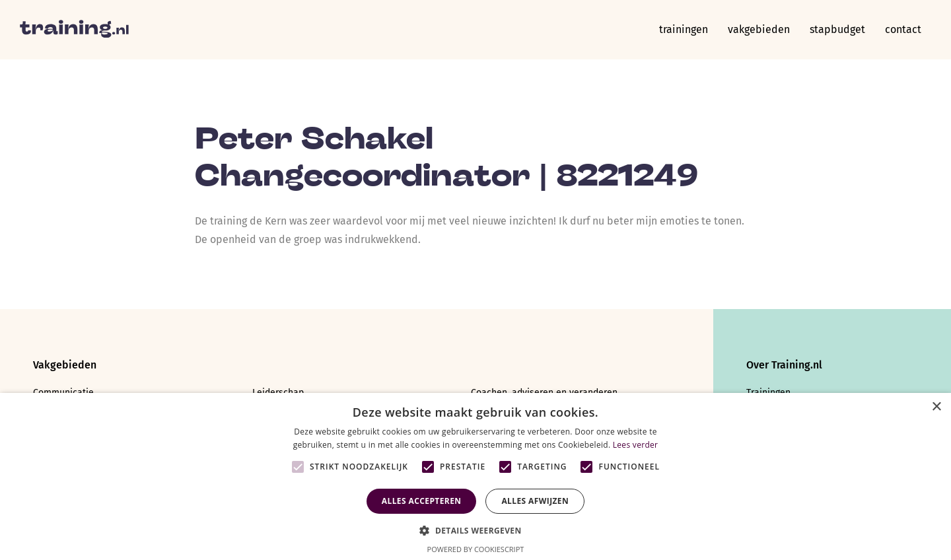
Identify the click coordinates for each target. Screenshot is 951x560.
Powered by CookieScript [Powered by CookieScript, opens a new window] (476, 549)
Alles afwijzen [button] (535, 501)
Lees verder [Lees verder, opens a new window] (636, 445)
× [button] (936, 407)
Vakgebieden (759, 29)
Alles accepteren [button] (422, 501)
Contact (903, 29)
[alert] (475, 476)
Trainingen (684, 29)
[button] (475, 529)
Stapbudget (837, 29)
